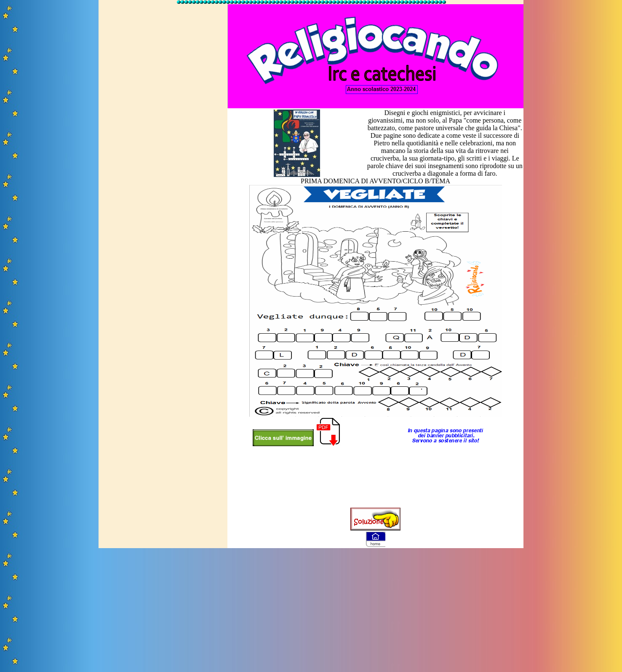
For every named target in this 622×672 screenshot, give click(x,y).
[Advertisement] (163, 132)
